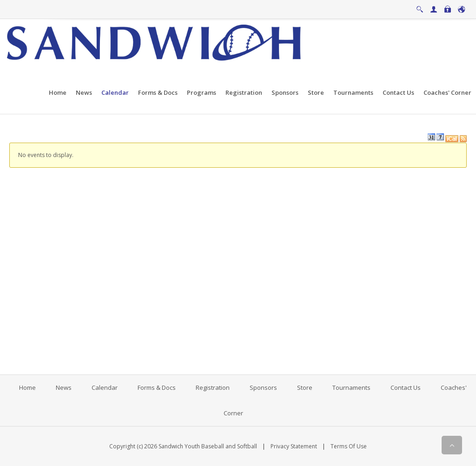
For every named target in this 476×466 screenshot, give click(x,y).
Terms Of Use (349, 446)
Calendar (105, 387)
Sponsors (263, 387)
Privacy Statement (294, 446)
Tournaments (351, 387)
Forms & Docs (157, 387)
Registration (213, 387)
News (64, 387)
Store (305, 387)
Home (27, 387)
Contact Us (406, 387)
